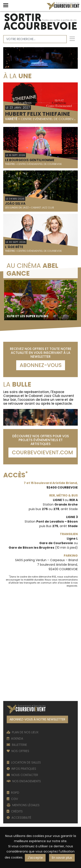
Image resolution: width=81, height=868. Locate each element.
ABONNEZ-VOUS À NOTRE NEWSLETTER (37, 719)
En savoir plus (62, 858)
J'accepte (35, 858)
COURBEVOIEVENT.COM (42, 452)
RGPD (13, 793)
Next (71, 300)
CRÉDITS (15, 811)
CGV (12, 799)
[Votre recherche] (35, 39)
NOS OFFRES (18, 751)
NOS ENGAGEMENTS (24, 781)
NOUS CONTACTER (22, 775)
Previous (10, 300)
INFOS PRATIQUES (21, 769)
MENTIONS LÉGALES (23, 805)
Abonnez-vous (41, 365)
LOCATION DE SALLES (24, 762)
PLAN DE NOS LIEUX (23, 732)
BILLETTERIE (17, 745)
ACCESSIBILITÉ (19, 818)
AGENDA (15, 738)
